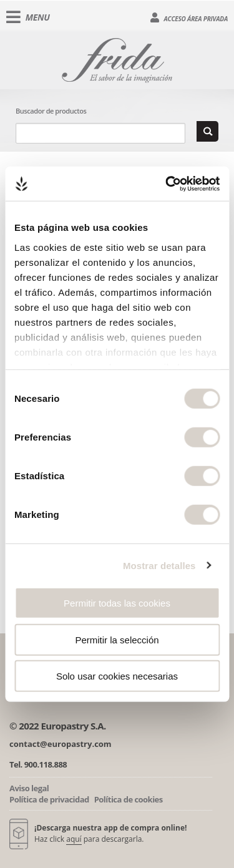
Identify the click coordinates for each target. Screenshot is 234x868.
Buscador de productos (51, 111)
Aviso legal (29, 788)
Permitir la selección (117, 639)
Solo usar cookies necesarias (117, 676)
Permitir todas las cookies (117, 603)
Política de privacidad (49, 799)
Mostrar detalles (159, 565)
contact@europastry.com (61, 744)
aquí (74, 839)
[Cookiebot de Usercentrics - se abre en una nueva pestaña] (167, 183)
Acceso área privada (189, 18)
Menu (28, 17)
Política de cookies (129, 799)
